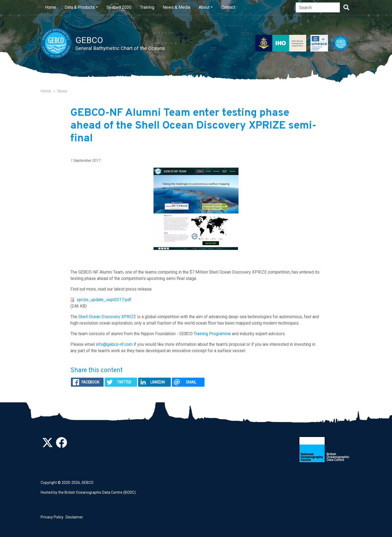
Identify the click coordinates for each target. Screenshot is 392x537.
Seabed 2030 (119, 7)
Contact (228, 7)
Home (50, 7)
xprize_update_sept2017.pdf (104, 300)
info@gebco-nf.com (114, 344)
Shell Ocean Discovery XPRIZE (107, 317)
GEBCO (88, 483)
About (204, 7)
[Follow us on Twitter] (48, 445)
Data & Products (80, 7)
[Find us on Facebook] (61, 445)
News (62, 91)
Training (147, 7)
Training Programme (212, 334)
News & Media (176, 7)
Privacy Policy (52, 517)
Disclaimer (74, 517)
